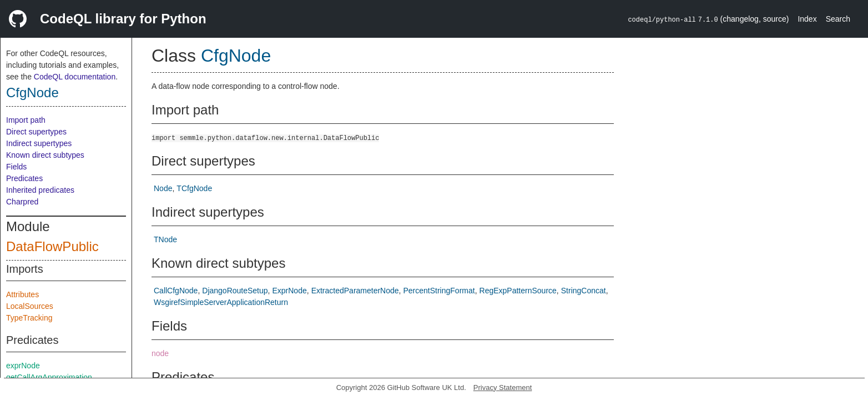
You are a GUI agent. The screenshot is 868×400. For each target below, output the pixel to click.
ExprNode (289, 291)
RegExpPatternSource (518, 291)
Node (163, 188)
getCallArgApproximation (49, 377)
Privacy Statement (503, 387)
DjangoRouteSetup (235, 291)
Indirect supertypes (39, 143)
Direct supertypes (36, 132)
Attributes (22, 294)
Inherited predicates (40, 190)
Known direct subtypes (45, 155)
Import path (26, 120)
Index (807, 19)
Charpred (22, 202)
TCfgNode (194, 188)
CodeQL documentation (75, 77)
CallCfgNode (176, 291)
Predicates (24, 178)
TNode (165, 239)
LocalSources (30, 306)
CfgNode (32, 92)
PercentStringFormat (439, 291)
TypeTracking (29, 318)
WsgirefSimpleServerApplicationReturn (221, 302)
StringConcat (584, 291)
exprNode (23, 366)
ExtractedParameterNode (355, 291)
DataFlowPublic (52, 246)
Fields (16, 167)
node (160, 353)
